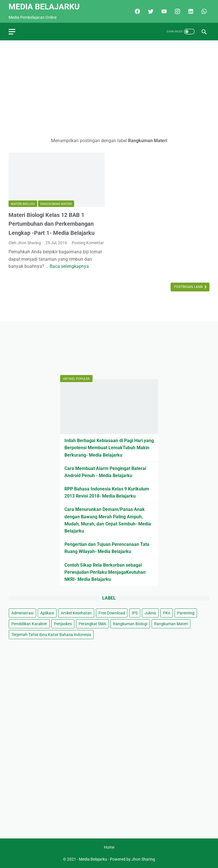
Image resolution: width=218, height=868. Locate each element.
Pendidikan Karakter (29, 624)
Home (109, 847)
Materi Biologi (23, 204)
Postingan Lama (189, 287)
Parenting (186, 613)
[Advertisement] (109, 89)
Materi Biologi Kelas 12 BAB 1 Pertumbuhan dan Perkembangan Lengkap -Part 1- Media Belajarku (52, 224)
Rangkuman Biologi (130, 624)
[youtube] (163, 11)
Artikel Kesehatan (76, 613)
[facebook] (137, 11)
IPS (135, 613)
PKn (167, 613)
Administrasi (22, 613)
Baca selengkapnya (69, 266)
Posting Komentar (88, 243)
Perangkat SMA (92, 624)
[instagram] (177, 11)
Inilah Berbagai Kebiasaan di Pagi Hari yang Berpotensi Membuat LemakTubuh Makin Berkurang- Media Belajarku (109, 448)
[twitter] (150, 11)
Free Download (112, 613)
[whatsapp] (203, 11)
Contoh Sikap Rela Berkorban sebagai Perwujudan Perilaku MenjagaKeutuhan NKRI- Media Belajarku (105, 572)
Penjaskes (63, 624)
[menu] (12, 32)
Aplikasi (47, 613)
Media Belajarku (44, 7)
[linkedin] (190, 11)
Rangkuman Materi (56, 204)
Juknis (150, 613)
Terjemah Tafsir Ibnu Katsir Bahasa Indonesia (51, 635)
